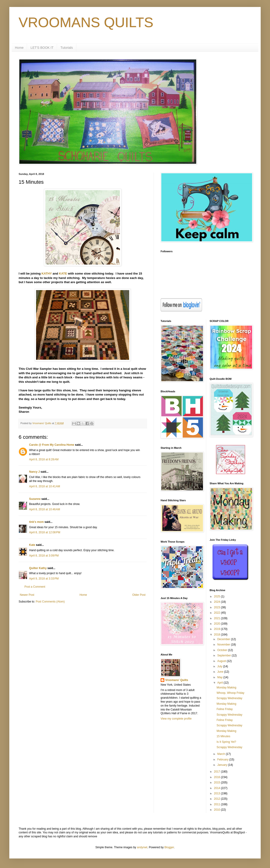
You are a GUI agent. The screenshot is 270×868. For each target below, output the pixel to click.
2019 (217, 629)
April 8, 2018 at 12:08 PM (45, 532)
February (223, 760)
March (221, 754)
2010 (217, 810)
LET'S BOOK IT (42, 48)
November (224, 645)
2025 (217, 596)
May (220, 677)
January (223, 765)
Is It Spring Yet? (226, 742)
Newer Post (27, 595)
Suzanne (35, 499)
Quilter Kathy (38, 568)
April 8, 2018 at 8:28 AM (44, 459)
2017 (217, 772)
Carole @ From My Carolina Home (52, 445)
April (220, 683)
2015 (217, 783)
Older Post (139, 595)
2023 (217, 607)
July (220, 666)
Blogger (169, 847)
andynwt (142, 847)
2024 (217, 602)
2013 (217, 793)
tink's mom (36, 522)
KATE (63, 274)
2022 (217, 613)
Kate (32, 545)
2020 (217, 624)
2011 (217, 804)
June (221, 672)
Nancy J (34, 472)
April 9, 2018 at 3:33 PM (44, 579)
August (222, 661)
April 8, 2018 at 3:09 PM (44, 556)
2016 (217, 777)
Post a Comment (35, 587)
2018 (217, 635)
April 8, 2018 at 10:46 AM (45, 509)
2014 (217, 788)
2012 (217, 799)
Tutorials (67, 48)
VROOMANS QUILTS (86, 22)
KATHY (47, 274)
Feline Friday (224, 709)
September (224, 655)
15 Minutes (223, 736)
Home (19, 48)
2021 (217, 618)
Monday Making (226, 688)
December (224, 639)
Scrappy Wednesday (229, 698)
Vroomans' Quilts (177, 680)
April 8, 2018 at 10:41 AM (45, 486)
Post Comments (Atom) (50, 602)
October (223, 650)
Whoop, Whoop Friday (230, 693)
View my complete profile (176, 719)
